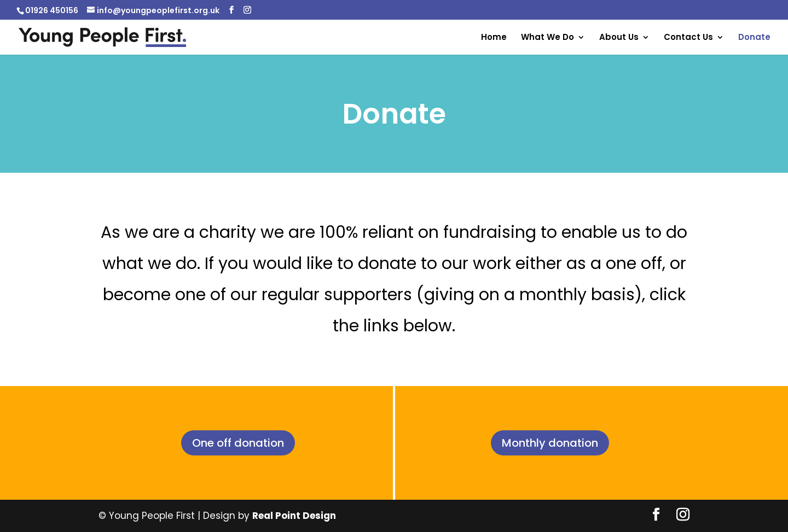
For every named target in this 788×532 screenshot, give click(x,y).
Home (494, 38)
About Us (619, 38)
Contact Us (688, 38)
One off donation (238, 443)
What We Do (547, 38)
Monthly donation (550, 443)
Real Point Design (294, 516)
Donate (754, 38)
